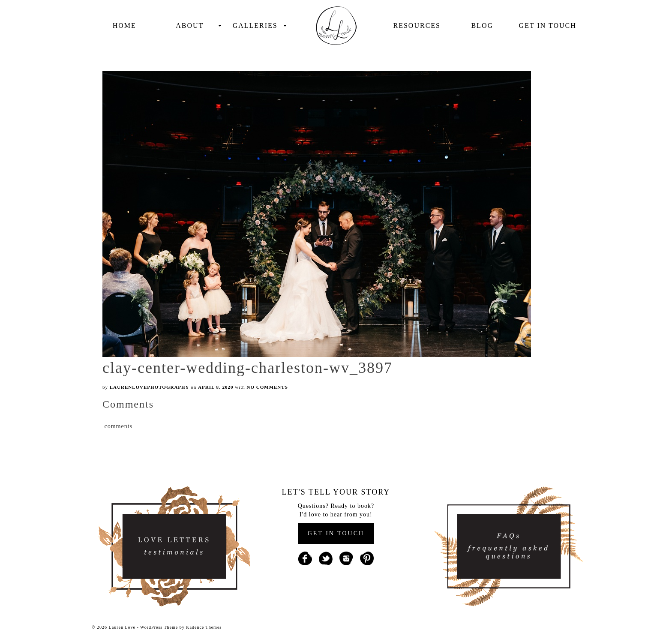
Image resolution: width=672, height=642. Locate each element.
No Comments (267, 387)
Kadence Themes (204, 627)
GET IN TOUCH (336, 533)
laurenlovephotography (150, 387)
